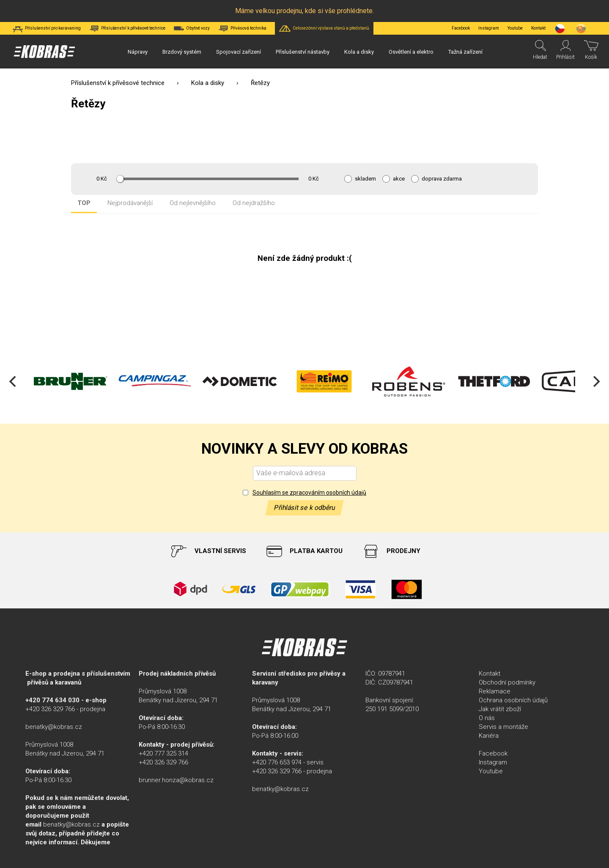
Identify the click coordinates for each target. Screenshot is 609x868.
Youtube (515, 28)
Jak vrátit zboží (500, 709)
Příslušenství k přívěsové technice (118, 83)
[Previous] (14, 381)
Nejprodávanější (130, 203)
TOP (84, 203)
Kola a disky (208, 83)
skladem (365, 179)
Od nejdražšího (254, 203)
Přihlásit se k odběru (304, 508)
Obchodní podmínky (507, 682)
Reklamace (495, 691)
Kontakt (490, 674)
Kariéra (489, 736)
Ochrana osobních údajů (513, 700)
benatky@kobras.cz (54, 727)
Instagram (489, 28)
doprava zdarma (442, 179)
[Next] (595, 381)
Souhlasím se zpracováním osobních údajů (309, 493)
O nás (487, 718)
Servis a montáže (503, 727)
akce (399, 179)
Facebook (461, 28)
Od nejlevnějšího (193, 203)
